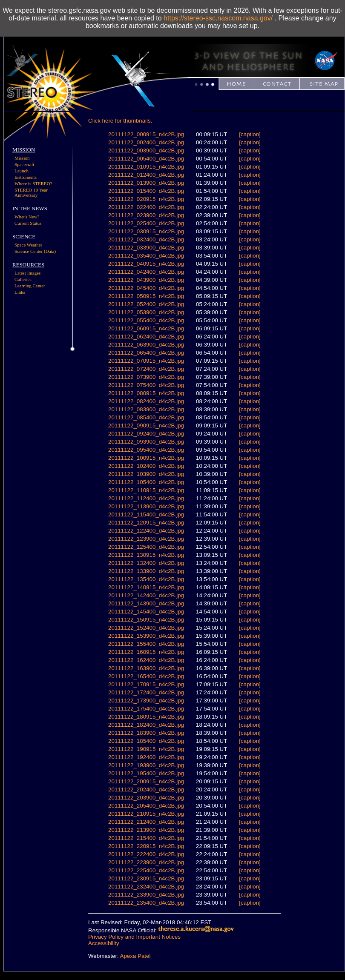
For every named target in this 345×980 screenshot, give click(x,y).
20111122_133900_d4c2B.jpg (146, 571)
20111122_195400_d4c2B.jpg (146, 773)
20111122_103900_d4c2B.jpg (146, 474)
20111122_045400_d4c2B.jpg (146, 288)
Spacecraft (24, 164)
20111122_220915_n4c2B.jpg (146, 846)
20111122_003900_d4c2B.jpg (146, 150)
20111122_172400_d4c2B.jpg (146, 692)
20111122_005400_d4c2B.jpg (146, 159)
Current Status (28, 223)
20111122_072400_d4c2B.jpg (146, 369)
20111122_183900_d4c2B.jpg (146, 733)
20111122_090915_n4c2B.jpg (146, 426)
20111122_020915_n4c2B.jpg (146, 199)
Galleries (23, 279)
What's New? (27, 217)
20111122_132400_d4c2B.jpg (146, 563)
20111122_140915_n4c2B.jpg (146, 587)
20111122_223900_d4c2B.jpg (146, 862)
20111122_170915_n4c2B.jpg (146, 684)
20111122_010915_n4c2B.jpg (146, 167)
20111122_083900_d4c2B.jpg (146, 409)
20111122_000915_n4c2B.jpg (146, 134)
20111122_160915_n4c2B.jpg (146, 652)
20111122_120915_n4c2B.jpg (146, 523)
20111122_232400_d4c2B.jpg (146, 887)
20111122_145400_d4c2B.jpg (146, 612)
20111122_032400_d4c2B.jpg (146, 239)
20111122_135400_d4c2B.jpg (146, 579)
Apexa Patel (135, 956)
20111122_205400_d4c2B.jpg (146, 806)
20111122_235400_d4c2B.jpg (146, 903)
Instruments (26, 177)
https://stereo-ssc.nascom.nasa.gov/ (218, 18)
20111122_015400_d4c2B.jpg (146, 191)
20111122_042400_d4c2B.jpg (146, 272)
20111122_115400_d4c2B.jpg (146, 514)
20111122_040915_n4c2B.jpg (146, 264)
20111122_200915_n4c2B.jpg (146, 781)
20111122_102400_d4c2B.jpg (146, 466)
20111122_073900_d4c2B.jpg (146, 377)
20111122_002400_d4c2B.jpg (146, 142)
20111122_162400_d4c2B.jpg (146, 660)
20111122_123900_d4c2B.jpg (146, 539)
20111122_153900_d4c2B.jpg (146, 636)
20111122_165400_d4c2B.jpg (146, 676)
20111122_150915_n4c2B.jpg (146, 620)
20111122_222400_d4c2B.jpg (146, 854)
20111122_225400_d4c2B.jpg (146, 870)
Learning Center (30, 286)
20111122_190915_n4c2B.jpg (146, 749)
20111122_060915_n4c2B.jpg (146, 328)
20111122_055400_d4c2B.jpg (146, 320)
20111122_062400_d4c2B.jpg (146, 337)
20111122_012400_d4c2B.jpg (146, 175)
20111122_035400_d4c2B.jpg (146, 256)
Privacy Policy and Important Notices (134, 937)
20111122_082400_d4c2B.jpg (146, 401)
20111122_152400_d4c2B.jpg (146, 628)
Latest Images (27, 273)
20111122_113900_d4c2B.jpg (146, 506)
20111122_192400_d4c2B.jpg (146, 757)
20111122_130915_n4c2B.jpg (146, 555)
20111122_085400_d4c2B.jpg (146, 417)
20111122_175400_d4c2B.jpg (146, 709)
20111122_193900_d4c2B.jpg (146, 765)
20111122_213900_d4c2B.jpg (146, 830)
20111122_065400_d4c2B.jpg (146, 353)
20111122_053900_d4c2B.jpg (146, 312)
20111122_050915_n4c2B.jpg (146, 296)
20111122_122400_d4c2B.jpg (146, 531)
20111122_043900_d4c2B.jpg (146, 280)
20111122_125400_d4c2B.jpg (146, 547)
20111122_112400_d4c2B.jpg (146, 498)
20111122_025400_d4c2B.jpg (146, 223)
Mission (22, 158)
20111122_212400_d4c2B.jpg (146, 822)
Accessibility (104, 943)
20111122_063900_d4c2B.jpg (146, 345)
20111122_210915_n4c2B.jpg (146, 814)
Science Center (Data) (35, 251)
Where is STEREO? (33, 183)
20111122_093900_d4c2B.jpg (146, 442)
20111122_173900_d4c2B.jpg (146, 701)
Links (20, 292)
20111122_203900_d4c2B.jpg (146, 798)
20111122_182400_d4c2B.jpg (146, 725)
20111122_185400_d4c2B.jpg (146, 741)
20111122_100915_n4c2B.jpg (146, 458)
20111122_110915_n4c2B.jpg (146, 490)
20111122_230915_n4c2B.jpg (146, 878)
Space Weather (28, 245)
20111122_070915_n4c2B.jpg (146, 361)
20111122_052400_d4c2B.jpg (146, 304)
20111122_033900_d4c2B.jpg (146, 248)
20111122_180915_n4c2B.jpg (146, 717)
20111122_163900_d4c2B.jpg (146, 668)
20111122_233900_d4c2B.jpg (146, 895)
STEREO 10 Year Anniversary (31, 192)
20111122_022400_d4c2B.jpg (146, 207)
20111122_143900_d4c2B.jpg (146, 603)
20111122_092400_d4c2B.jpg (146, 434)
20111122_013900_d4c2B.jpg (146, 183)
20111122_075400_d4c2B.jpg (146, 385)
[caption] (250, 134)
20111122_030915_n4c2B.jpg (146, 231)
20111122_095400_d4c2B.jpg (146, 450)
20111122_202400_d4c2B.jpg (146, 789)
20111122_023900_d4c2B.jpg (146, 215)
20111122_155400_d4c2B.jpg (146, 644)
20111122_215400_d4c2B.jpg (146, 838)
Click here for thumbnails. (120, 121)
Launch (22, 171)
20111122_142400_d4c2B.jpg (146, 595)
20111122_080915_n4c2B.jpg (146, 393)
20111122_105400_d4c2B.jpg (146, 482)
